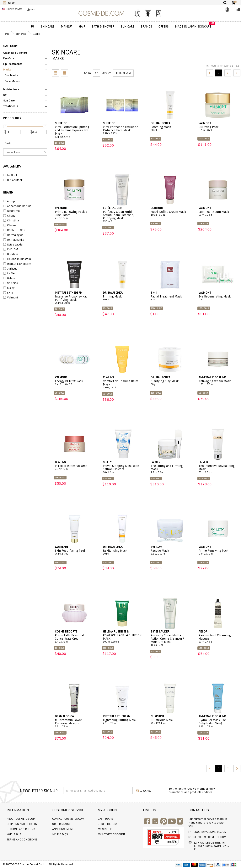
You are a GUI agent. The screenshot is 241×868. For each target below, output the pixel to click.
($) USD (31, 10)
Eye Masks (11, 75)
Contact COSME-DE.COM (68, 819)
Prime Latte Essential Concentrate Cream (74, 639)
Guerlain (11, 254)
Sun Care (128, 27)
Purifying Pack (218, 129)
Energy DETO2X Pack (74, 383)
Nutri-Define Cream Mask (170, 213)
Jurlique (10, 269)
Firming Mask (122, 298)
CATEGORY (10, 46)
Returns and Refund (21, 829)
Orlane (9, 278)
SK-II (8, 293)
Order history (108, 824)
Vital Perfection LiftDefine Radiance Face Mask (122, 130)
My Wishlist (106, 829)
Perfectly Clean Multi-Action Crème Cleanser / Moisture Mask (170, 640)
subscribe (143, 791)
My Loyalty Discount (111, 834)
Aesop (9, 201)
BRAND (8, 193)
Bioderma (11, 211)
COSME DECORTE (16, 230)
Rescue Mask (170, 552)
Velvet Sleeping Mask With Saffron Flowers (122, 469)
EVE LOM (11, 250)
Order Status (61, 824)
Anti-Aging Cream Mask (218, 383)
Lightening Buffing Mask (122, 722)
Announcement (63, 829)
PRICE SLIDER (12, 118)
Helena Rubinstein (17, 259)
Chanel (10, 216)
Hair (82, 27)
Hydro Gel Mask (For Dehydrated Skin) (218, 723)
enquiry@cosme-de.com (210, 832)
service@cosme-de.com (209, 837)
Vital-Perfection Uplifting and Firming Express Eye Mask (74, 132)
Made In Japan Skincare (193, 27)
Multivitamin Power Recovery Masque (74, 723)
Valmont (11, 298)
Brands (146, 27)
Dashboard (105, 819)
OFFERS (164, 27)
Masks (36, 34)
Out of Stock (13, 180)
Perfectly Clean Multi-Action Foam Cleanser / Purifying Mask (122, 217)
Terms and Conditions (22, 840)
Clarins (10, 225)
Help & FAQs (60, 834)
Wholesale (14, 834)
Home (6, 34)
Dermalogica (13, 235)
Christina (11, 221)
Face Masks (12, 81)
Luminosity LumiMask (218, 213)
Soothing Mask (170, 129)
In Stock (10, 175)
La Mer (10, 274)
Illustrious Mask (170, 722)
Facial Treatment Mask (170, 298)
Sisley (9, 288)
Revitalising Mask (122, 552)
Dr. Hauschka (14, 240)
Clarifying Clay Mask (170, 383)
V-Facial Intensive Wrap (74, 468)
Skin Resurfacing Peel (74, 552)
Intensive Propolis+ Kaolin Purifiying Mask (74, 300)
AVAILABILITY (12, 167)
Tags (7, 143)
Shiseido (11, 283)
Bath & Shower (103, 27)
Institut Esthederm (17, 264)
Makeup (67, 27)
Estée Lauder (13, 245)
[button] (25, 54)
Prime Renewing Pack (218, 552)
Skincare (48, 27)
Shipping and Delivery (22, 824)
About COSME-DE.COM (21, 819)
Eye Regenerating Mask (218, 298)
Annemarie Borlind (17, 206)
